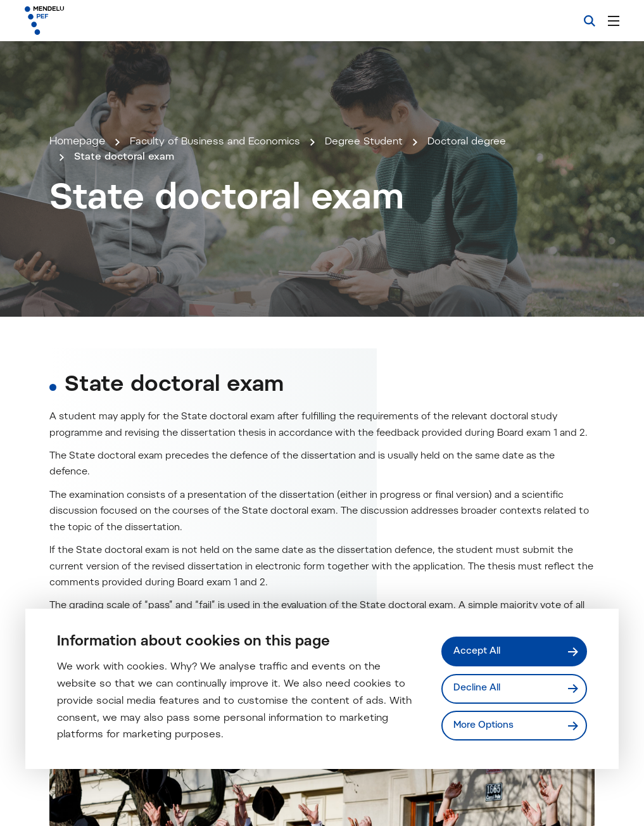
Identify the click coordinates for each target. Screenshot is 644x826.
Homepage (77, 231)
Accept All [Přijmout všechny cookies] (478, 651)
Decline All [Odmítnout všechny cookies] (477, 688)
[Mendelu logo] (94, 21)
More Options (485, 726)
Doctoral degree (482, 231)
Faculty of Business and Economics (220, 231)
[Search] (590, 21)
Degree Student (376, 231)
